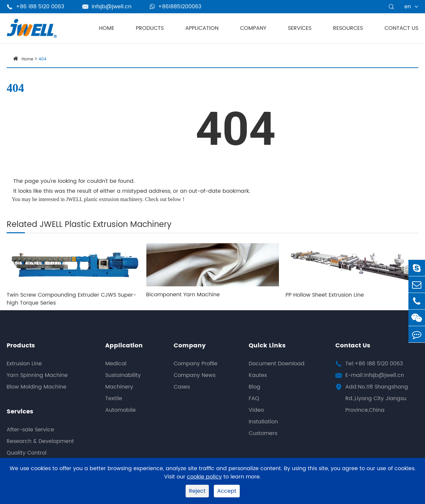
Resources (348, 28)
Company (253, 28)
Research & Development (40, 441)
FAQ (254, 398)
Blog (255, 387)
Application (202, 28)
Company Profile (196, 364)
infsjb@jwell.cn (107, 7)
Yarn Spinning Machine (37, 375)
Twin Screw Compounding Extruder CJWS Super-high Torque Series (71, 299)
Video (256, 410)
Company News (195, 375)
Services (300, 28)
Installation (263, 422)
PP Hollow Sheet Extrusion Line (325, 295)
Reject (197, 491)
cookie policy (204, 477)
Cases (182, 387)
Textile (114, 398)
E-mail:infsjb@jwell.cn (375, 375)
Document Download (277, 364)
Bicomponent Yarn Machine (183, 295)
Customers (263, 433)
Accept (227, 491)
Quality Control (27, 453)
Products (150, 28)
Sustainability (123, 375)
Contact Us (401, 28)
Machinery (119, 387)
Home (107, 28)
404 (42, 59)
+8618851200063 (175, 7)
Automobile (121, 410)
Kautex (258, 375)
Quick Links (267, 346)
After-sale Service (30, 430)
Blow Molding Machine (37, 387)
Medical (116, 364)
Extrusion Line (24, 364)
